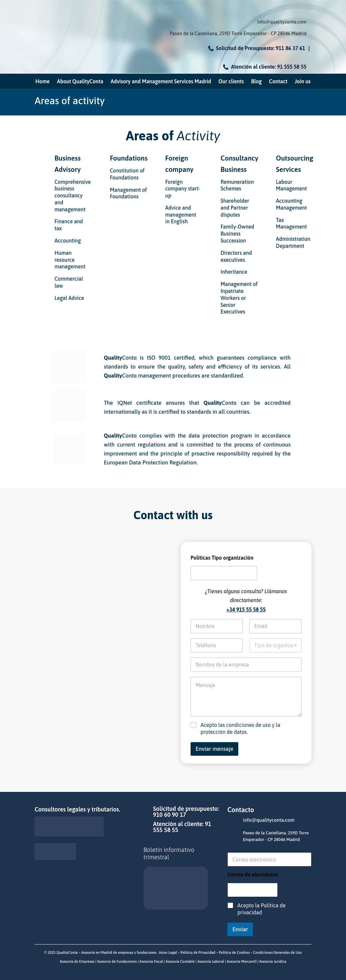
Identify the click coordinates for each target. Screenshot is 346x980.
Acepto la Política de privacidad (261, 909)
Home (43, 82)
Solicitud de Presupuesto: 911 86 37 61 (257, 48)
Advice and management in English (181, 215)
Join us (303, 82)
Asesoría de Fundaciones (116, 961)
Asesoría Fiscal (151, 961)
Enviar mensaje (214, 749)
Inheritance (234, 272)
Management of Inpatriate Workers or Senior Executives (239, 298)
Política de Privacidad (198, 952)
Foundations (129, 158)
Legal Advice (69, 298)
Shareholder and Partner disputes (235, 208)
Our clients (231, 82)
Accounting (68, 241)
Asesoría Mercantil (241, 961)
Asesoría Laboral (210, 961)
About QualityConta (80, 82)
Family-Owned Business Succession (238, 234)
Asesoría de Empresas (77, 961)
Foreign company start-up (183, 189)
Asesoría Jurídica (272, 961)
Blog (257, 82)
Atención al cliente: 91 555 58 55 (265, 67)
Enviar (240, 929)
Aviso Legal (168, 952)
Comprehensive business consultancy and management (73, 196)
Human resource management (70, 260)
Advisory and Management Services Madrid (161, 82)
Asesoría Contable (180, 961)
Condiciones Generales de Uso (278, 952)
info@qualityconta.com (282, 22)
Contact (278, 82)
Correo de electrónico (253, 875)
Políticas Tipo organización (222, 558)
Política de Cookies (234, 952)
